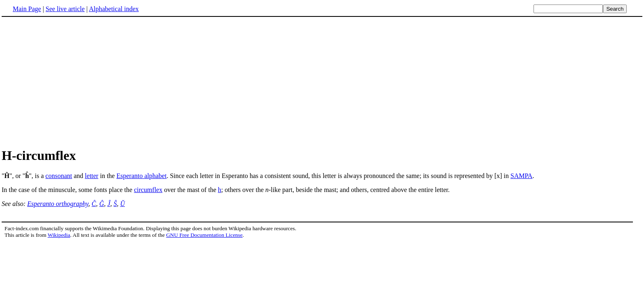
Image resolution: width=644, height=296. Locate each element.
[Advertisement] (322, 82)
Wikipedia (59, 235)
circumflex (148, 190)
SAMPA (522, 176)
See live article (65, 9)
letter (92, 176)
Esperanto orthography (58, 204)
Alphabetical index (114, 9)
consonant (59, 176)
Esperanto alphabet (141, 176)
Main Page (27, 9)
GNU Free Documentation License (204, 235)
